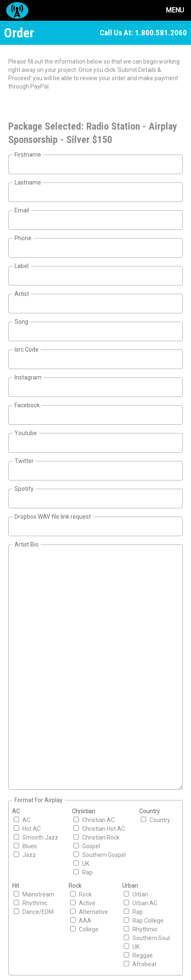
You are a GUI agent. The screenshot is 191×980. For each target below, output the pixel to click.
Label (22, 266)
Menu (175, 10)
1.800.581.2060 (161, 33)
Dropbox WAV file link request (53, 517)
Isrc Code (27, 350)
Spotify (24, 489)
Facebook (27, 405)
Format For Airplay (39, 800)
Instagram (28, 377)
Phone (23, 238)
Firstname (28, 155)
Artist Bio (27, 544)
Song (21, 322)
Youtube (26, 433)
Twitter (24, 461)
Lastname (28, 182)
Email (22, 210)
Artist (22, 294)
